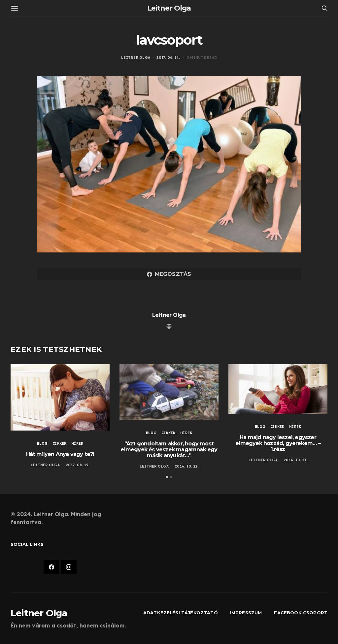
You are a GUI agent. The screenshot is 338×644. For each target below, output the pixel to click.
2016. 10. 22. (187, 466)
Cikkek (60, 444)
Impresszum (246, 613)
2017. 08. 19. (78, 465)
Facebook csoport (301, 613)
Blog (42, 444)
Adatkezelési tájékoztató (181, 613)
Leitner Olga (169, 8)
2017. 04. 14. (168, 58)
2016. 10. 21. (296, 460)
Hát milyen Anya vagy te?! (60, 454)
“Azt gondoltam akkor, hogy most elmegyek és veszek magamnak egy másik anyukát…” (169, 450)
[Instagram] (69, 567)
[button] (167, 477)
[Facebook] (51, 567)
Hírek (77, 444)
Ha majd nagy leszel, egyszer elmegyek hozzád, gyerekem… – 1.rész (278, 443)
